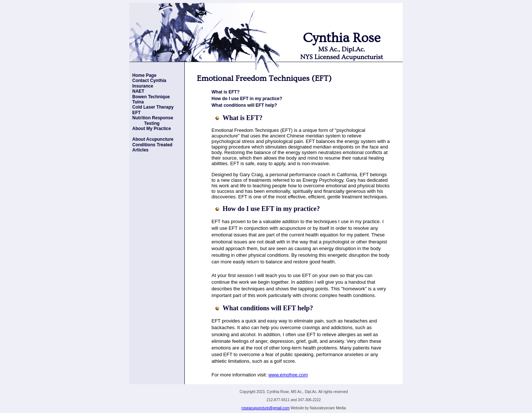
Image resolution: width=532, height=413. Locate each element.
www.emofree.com (288, 375)
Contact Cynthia (149, 81)
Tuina (138, 102)
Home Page (144, 75)
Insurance (143, 86)
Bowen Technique (151, 97)
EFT (137, 113)
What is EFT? (226, 92)
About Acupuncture (153, 139)
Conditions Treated (152, 145)
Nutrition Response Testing (151, 120)
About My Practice (152, 129)
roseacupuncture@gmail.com (266, 408)
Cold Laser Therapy (153, 107)
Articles (140, 150)
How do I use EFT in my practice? (247, 99)
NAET (138, 91)
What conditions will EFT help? (244, 105)
